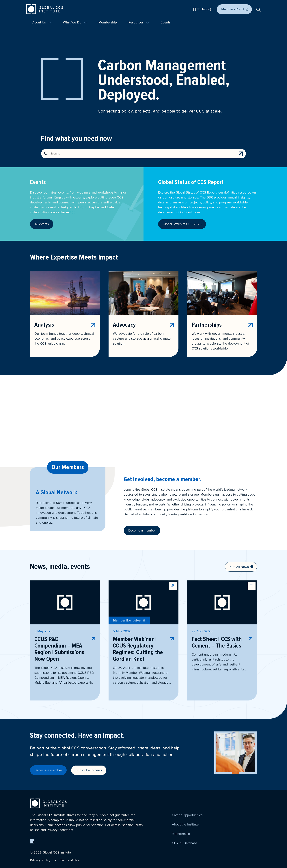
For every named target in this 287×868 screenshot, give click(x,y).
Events (166, 22)
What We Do (75, 22)
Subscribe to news (89, 770)
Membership (108, 22)
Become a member (142, 530)
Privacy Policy (40, 860)
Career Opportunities (187, 815)
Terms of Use (70, 860)
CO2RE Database (184, 843)
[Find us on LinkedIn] (32, 841)
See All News (242, 567)
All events (42, 224)
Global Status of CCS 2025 (182, 224)
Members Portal (235, 9)
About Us (42, 22)
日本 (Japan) (202, 9)
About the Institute (185, 824)
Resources (139, 22)
